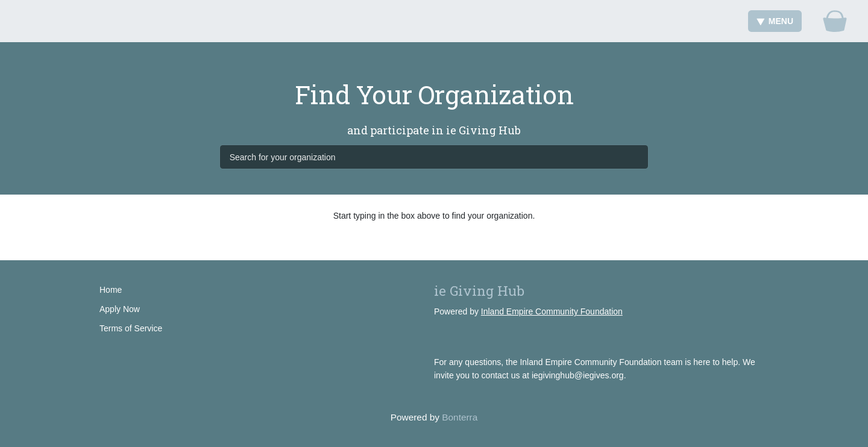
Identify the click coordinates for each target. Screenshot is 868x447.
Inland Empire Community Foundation (552, 311)
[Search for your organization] (434, 157)
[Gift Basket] (835, 21)
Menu (775, 21)
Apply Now (120, 309)
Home (111, 290)
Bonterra (460, 417)
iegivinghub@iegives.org (578, 375)
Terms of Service (131, 328)
